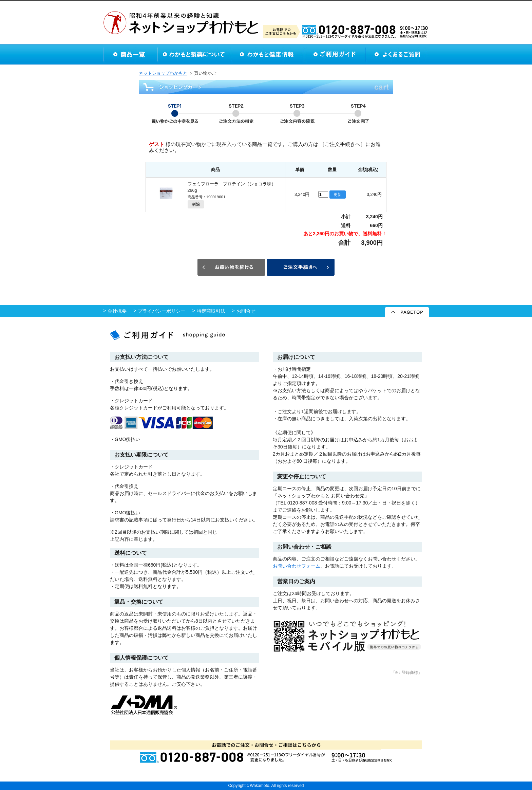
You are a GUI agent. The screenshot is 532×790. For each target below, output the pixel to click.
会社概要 (117, 311)
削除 (196, 204)
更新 (338, 195)
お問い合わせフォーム (297, 566)
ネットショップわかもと (163, 73)
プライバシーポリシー (161, 311)
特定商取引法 (211, 311)
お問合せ (246, 311)
